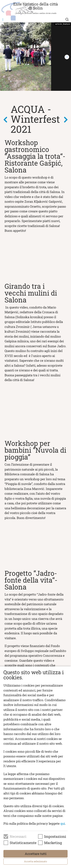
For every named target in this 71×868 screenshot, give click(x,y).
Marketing (53, 843)
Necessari (18, 836)
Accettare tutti (36, 854)
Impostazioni (55, 836)
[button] (67, 57)
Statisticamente (23, 843)
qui (63, 823)
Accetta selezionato (35, 861)
